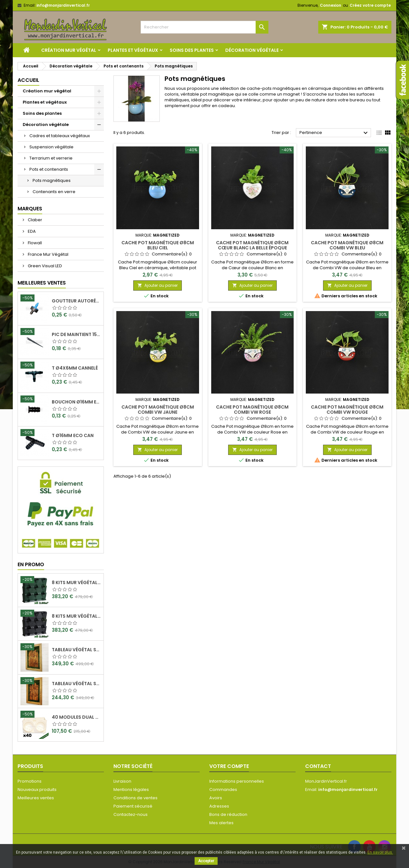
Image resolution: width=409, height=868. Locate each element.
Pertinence (334, 133)
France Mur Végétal (48, 254)
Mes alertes (221, 823)
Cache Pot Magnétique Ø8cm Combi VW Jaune (158, 410)
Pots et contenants (49, 169)
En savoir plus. (380, 852)
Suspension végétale (51, 147)
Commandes (223, 790)
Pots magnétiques (52, 180)
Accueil (28, 80)
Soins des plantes (192, 50)
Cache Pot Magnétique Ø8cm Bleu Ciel (158, 245)
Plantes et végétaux (133, 50)
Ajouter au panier (158, 285)
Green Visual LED (44, 266)
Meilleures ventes (36, 798)
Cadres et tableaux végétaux (60, 136)
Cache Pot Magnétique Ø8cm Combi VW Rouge (347, 410)
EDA (31, 231)
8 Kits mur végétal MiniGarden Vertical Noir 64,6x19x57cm (76, 616)
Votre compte (229, 766)
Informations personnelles (237, 781)
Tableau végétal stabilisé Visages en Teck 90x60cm (76, 650)
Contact (318, 766)
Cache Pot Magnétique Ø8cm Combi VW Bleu (347, 245)
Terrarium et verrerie (51, 158)
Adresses (219, 806)
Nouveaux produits (37, 790)
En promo (31, 564)
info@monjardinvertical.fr (63, 5)
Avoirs (216, 798)
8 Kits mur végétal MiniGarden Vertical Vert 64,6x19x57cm (76, 583)
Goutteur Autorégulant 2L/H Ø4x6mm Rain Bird (76, 301)
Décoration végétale (252, 50)
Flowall (34, 243)
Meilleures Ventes (42, 283)
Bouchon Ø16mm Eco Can (76, 402)
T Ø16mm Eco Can (73, 435)
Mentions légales (131, 790)
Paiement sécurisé (133, 806)
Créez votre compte (370, 5)
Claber (35, 220)
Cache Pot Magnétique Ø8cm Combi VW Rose (252, 410)
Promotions (30, 781)
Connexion (331, 5)
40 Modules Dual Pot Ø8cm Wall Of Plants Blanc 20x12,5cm (76, 717)
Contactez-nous (131, 814)
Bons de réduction (228, 814)
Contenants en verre (54, 192)
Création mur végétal (69, 50)
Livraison (122, 781)
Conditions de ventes (135, 798)
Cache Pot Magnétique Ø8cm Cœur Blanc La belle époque (252, 245)
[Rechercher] (204, 27)
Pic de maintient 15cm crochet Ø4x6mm (76, 334)
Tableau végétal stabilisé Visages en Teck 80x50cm (76, 684)
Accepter (206, 861)
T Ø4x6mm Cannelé (75, 368)
